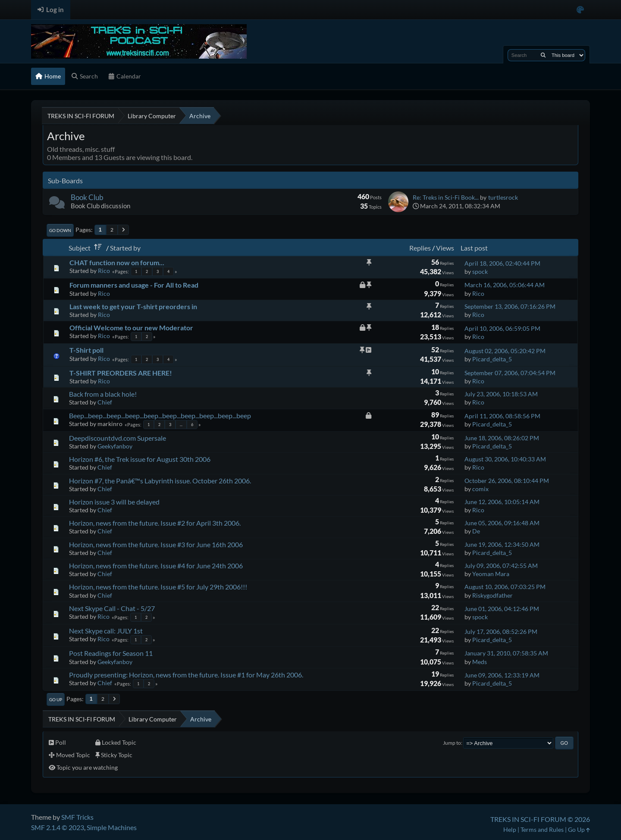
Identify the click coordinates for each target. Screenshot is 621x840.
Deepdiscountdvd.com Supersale (118, 438)
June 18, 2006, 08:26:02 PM (502, 438)
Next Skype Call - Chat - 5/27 (112, 608)
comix (480, 489)
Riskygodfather (492, 595)
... (181, 425)
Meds (480, 662)
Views (445, 248)
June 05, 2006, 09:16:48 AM (502, 523)
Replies (420, 248)
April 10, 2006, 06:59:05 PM (502, 328)
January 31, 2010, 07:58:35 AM (506, 653)
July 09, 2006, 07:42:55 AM (501, 566)
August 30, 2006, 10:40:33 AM (505, 459)
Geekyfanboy (115, 446)
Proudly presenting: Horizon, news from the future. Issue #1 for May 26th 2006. (186, 675)
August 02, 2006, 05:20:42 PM (505, 351)
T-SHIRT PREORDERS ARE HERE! (121, 373)
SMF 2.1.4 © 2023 (58, 827)
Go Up (56, 699)
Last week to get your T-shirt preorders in (133, 306)
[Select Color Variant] (580, 10)
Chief (105, 402)
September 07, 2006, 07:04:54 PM (510, 373)
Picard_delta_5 (492, 359)
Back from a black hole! (103, 394)
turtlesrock (503, 197)
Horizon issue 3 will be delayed (114, 502)
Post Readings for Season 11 (111, 653)
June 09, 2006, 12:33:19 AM (502, 675)
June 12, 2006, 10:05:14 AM (502, 502)
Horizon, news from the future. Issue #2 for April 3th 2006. (155, 523)
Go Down (60, 230)
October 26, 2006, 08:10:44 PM (507, 481)
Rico (104, 271)
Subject (87, 248)
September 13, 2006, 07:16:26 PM (510, 306)
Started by (125, 248)
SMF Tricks (77, 817)
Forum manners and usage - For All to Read (134, 285)
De (476, 531)
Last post (474, 248)
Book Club (87, 197)
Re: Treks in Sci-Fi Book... (446, 197)
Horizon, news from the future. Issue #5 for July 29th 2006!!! (158, 587)
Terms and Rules (542, 829)
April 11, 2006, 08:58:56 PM (502, 416)
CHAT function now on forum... (117, 262)
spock (480, 271)
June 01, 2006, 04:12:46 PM (502, 609)
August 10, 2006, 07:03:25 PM (505, 587)
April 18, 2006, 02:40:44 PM (502, 263)
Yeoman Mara (491, 574)
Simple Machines (112, 827)
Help (510, 829)
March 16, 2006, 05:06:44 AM (505, 285)
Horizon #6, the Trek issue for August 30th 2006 (140, 459)
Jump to (452, 743)
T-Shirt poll (86, 350)
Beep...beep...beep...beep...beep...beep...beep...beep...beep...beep (160, 415)
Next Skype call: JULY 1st (106, 631)
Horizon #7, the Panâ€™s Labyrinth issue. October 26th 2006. (160, 481)
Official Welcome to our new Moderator (131, 328)
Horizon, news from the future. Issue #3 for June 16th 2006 (156, 544)
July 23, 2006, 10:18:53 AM (501, 394)
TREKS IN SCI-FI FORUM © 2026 (540, 819)
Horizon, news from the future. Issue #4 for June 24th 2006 (156, 566)
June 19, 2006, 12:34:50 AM (502, 544)
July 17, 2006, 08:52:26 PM (501, 632)
